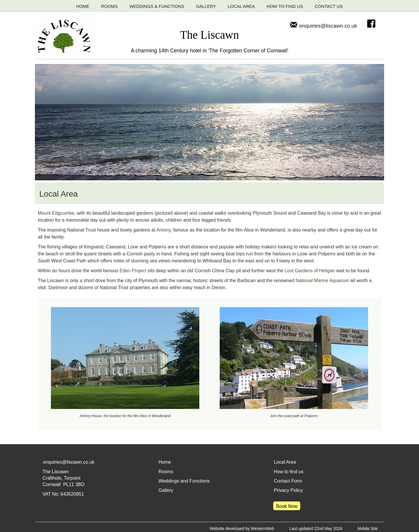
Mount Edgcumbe (56, 213)
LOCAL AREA (241, 6)
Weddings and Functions (184, 481)
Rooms (166, 472)
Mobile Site (368, 529)
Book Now (287, 506)
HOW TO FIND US (285, 6)
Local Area (285, 462)
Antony (163, 230)
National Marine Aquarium (322, 281)
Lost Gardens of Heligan (310, 271)
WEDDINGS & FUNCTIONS (157, 6)
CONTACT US (329, 6)
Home (165, 462)
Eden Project (133, 271)
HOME (83, 6)
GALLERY (206, 6)
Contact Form (288, 481)
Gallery (166, 490)
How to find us (288, 472)
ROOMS (110, 6)
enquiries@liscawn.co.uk (323, 26)
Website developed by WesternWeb (242, 529)
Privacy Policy (288, 490)
